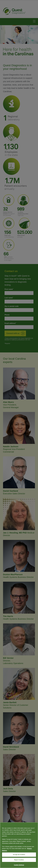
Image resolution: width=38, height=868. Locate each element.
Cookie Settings (19, 865)
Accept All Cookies (19, 855)
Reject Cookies (19, 860)
